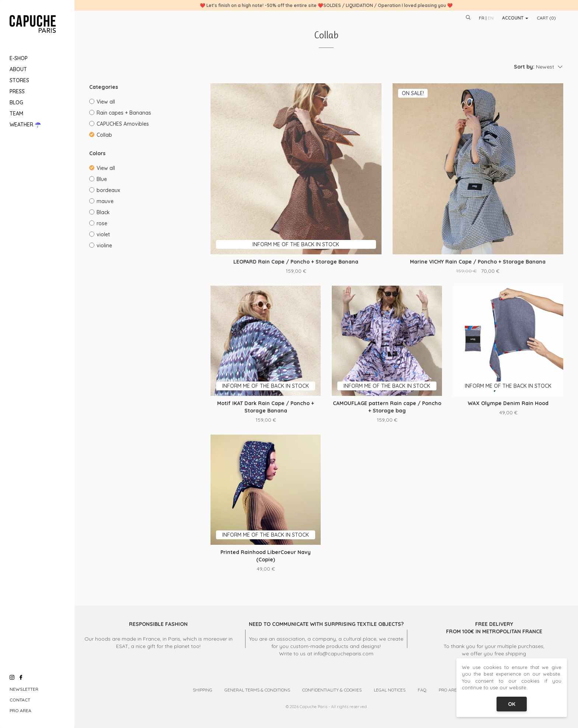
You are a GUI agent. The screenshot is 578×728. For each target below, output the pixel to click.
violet (100, 234)
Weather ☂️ (25, 125)
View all (102, 102)
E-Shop (19, 58)
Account (515, 18)
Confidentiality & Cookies (332, 690)
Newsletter (24, 689)
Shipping (203, 690)
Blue (98, 179)
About (18, 69)
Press (17, 91)
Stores (19, 80)
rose (98, 223)
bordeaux (105, 190)
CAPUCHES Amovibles (119, 124)
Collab (101, 135)
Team (16, 114)
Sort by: (524, 67)
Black (100, 212)
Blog (16, 102)
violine (101, 245)
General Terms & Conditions (257, 690)
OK (512, 704)
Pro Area (20, 710)
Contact (20, 700)
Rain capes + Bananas (120, 113)
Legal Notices (390, 690)
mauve (101, 201)
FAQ (422, 690)
